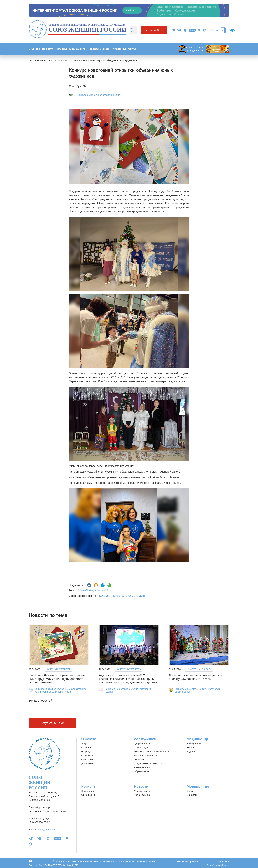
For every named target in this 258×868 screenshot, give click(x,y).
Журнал (191, 752)
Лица (84, 744)
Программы (88, 759)
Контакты (129, 49)
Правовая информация (186, 861)
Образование (142, 771)
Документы (88, 763)
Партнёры (87, 755)
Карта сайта (223, 861)
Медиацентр (77, 49)
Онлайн (191, 791)
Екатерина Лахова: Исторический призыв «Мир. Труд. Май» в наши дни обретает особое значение (57, 679)
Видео (190, 748)
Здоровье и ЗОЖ (144, 744)
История (86, 748)
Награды (86, 752)
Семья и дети (137, 596)
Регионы (61, 49)
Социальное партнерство (148, 763)
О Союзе (34, 49)
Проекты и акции (99, 49)
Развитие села (142, 767)
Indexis (226, 865)
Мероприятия (199, 786)
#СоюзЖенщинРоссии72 (93, 590)
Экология (139, 759)
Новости (48, 49)
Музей (117, 49)
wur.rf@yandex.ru (47, 829)
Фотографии (194, 744)
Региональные (142, 795)
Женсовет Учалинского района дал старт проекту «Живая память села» (197, 677)
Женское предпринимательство (152, 752)
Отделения (88, 791)
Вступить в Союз (154, 30)
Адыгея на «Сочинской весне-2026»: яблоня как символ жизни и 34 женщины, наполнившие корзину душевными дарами (128, 679)
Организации (89, 795)
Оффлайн (192, 795)
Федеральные (142, 791)
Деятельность (146, 739)
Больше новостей (44, 701)
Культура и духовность (113, 596)
